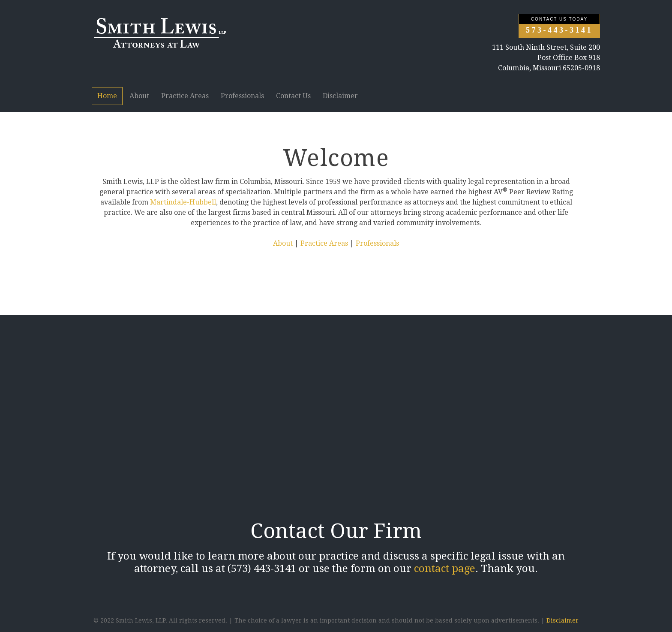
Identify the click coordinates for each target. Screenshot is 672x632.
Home (107, 96)
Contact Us (293, 96)
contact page (445, 569)
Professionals (242, 96)
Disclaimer (340, 96)
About (139, 96)
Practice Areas (185, 96)
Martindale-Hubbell (183, 202)
